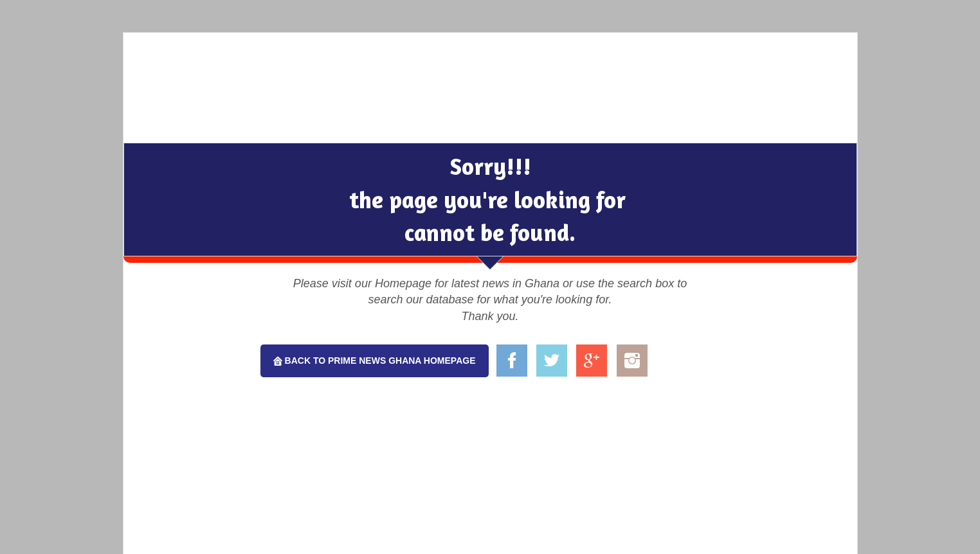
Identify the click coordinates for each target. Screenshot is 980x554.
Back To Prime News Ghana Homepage (379, 361)
